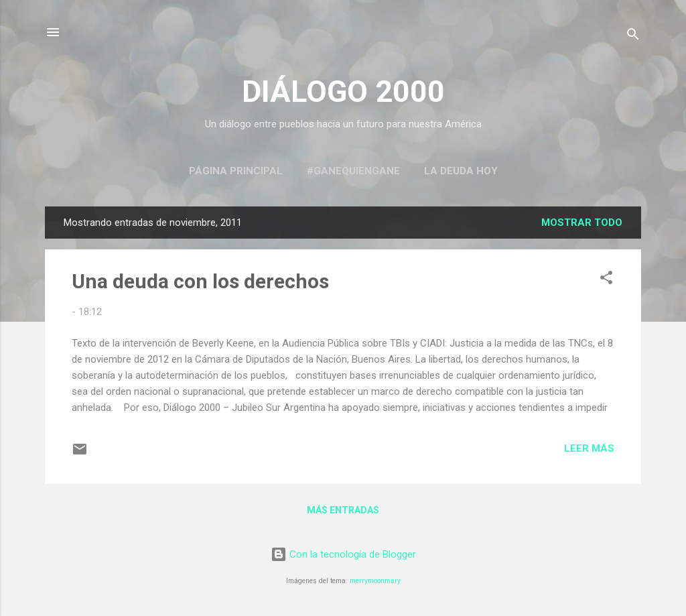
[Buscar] (633, 37)
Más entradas (343, 510)
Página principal (236, 171)
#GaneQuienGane (353, 171)
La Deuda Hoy (461, 171)
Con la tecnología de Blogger (343, 554)
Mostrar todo (582, 223)
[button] (606, 280)
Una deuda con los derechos (200, 281)
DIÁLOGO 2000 (343, 91)
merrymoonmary (375, 581)
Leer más (589, 448)
